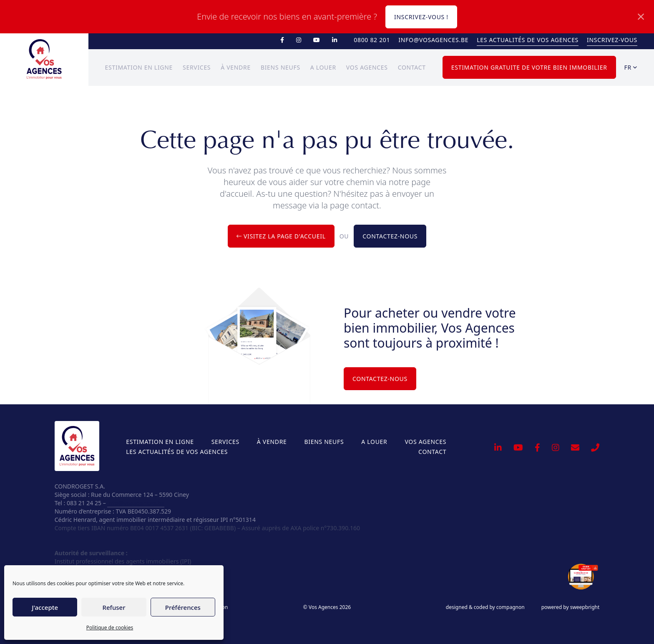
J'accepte (45, 607)
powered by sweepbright (571, 607)
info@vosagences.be (433, 40)
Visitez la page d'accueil (281, 236)
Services (197, 67)
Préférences (183, 607)
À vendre (236, 67)
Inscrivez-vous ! (421, 17)
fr (631, 67)
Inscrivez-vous (612, 40)
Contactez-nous (390, 236)
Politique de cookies (110, 628)
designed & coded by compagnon (485, 607)
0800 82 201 (372, 40)
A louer (323, 67)
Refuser (114, 607)
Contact (412, 67)
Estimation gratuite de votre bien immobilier (529, 67)
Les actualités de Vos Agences (528, 40)
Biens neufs (280, 67)
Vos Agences (367, 67)
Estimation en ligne (139, 67)
